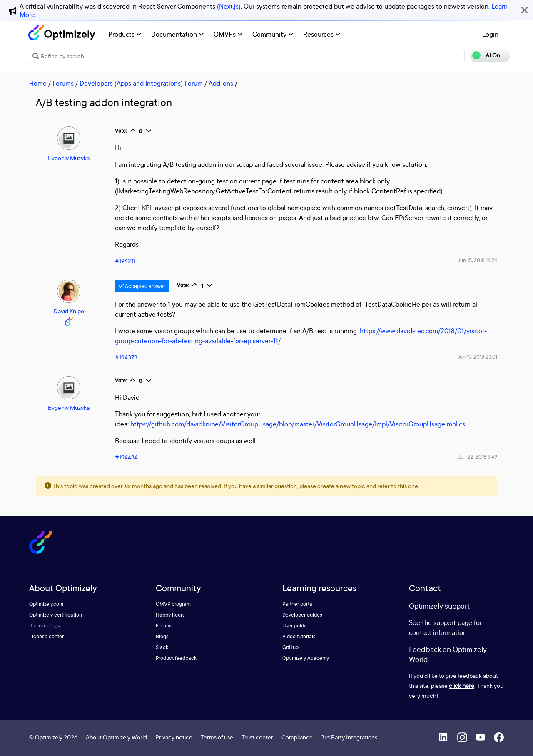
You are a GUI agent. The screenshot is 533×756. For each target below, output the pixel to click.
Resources (322, 34)
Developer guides (302, 615)
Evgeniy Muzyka (69, 158)
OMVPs (228, 34)
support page (453, 622)
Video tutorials (299, 636)
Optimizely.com (46, 604)
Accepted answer (142, 286)
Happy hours (170, 615)
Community (273, 34)
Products (125, 34)
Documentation (177, 34)
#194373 (126, 357)
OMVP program (173, 604)
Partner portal (298, 604)
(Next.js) (229, 6)
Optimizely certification (56, 615)
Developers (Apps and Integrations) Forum (141, 83)
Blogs (162, 636)
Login (490, 34)
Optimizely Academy (306, 658)
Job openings (45, 626)
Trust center (257, 737)
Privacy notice (174, 737)
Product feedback (176, 658)
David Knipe (69, 311)
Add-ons (221, 83)
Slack (162, 647)
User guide (295, 626)
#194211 (125, 261)
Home (38, 83)
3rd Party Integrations (349, 737)
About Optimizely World (116, 737)
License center (46, 636)
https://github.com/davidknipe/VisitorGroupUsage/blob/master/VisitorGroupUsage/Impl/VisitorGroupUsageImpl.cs (298, 424)
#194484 (126, 457)
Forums (63, 83)
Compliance (297, 737)
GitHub (290, 647)
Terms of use (217, 737)
